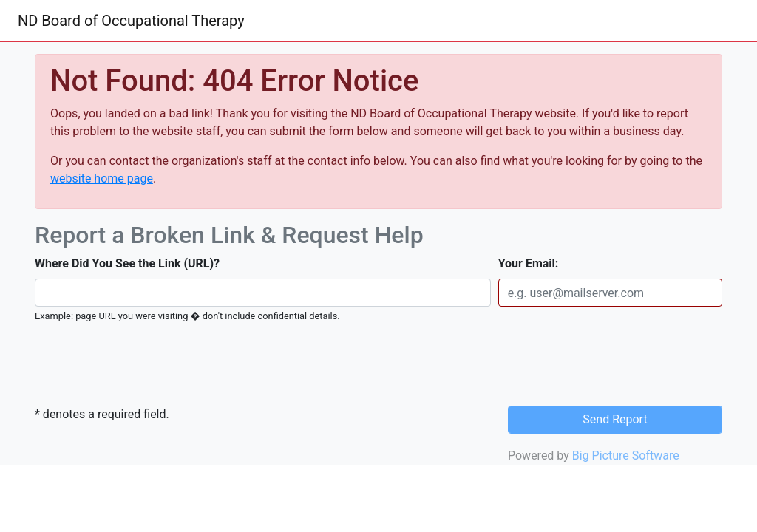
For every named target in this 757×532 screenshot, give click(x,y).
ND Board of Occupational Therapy (131, 21)
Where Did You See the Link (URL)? (127, 263)
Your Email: (529, 263)
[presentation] (136, 365)
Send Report (615, 419)
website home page (102, 178)
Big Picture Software (626, 456)
